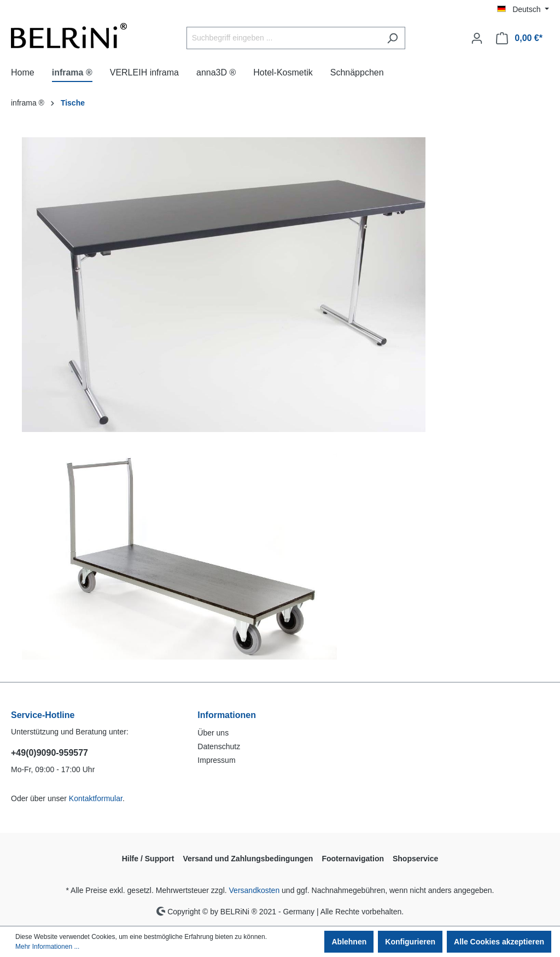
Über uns (213, 733)
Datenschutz (219, 746)
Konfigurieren (410, 942)
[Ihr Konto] (477, 38)
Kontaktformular (96, 798)
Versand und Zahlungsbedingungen (248, 859)
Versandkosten (255, 890)
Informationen (227, 715)
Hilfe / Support (148, 859)
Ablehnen (349, 942)
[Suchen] (392, 38)
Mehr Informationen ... (47, 947)
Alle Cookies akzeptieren (499, 942)
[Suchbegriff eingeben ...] (283, 38)
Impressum (216, 760)
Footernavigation (353, 859)
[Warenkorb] (519, 38)
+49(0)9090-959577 (49, 753)
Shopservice (415, 859)
